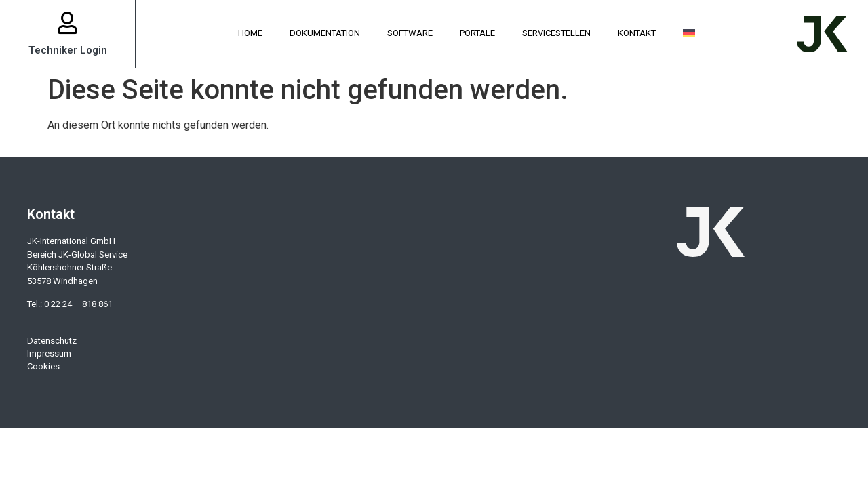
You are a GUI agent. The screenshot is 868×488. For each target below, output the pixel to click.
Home (250, 33)
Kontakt (637, 33)
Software (410, 33)
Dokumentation (325, 33)
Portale (477, 33)
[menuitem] (689, 34)
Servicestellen (556, 33)
